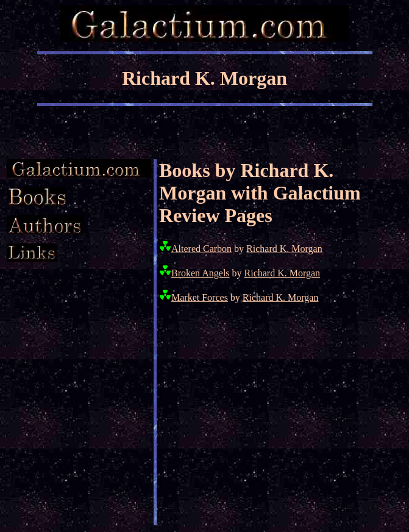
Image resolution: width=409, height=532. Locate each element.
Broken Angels (201, 273)
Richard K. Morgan (284, 249)
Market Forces (200, 297)
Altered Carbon (201, 249)
